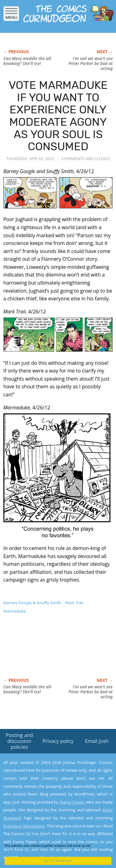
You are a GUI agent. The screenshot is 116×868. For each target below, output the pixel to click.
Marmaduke (15, 611)
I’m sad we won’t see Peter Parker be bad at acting (91, 63)
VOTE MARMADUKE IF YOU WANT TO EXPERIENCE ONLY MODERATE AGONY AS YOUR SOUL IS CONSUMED (58, 116)
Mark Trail (74, 603)
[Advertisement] (53, 652)
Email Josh (97, 741)
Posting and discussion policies (19, 741)
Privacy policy (58, 741)
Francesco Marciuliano (24, 826)
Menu (11, 15)
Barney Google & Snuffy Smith (32, 603)
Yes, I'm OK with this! (58, 861)
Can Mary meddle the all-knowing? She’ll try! (28, 61)
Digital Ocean (72, 802)
